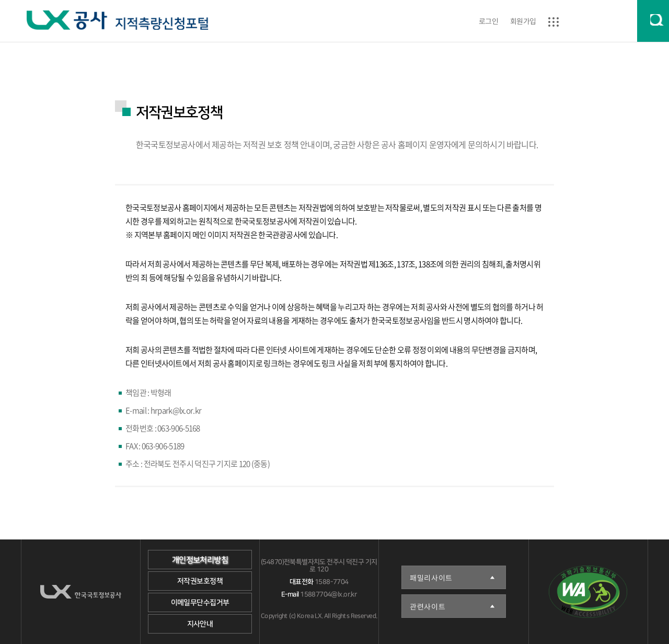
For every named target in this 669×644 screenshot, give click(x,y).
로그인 (488, 21)
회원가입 (523, 21)
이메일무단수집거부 (200, 603)
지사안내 (200, 624)
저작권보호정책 (200, 581)
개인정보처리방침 (200, 560)
